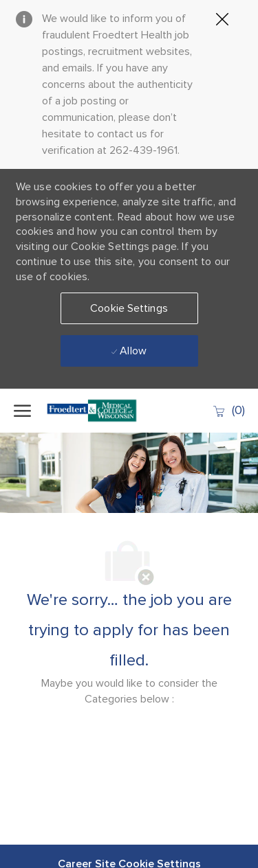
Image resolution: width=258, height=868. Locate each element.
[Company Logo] (96, 411)
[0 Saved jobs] (228, 410)
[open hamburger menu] (22, 411)
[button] (129, 308)
